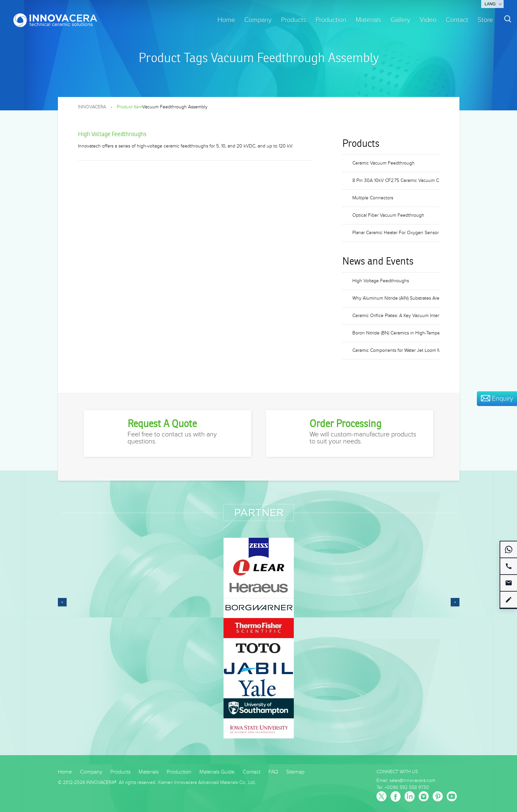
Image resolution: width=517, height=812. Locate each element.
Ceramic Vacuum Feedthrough (383, 163)
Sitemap (295, 772)
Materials (368, 20)
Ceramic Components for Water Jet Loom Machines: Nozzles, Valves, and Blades (396, 350)
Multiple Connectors (373, 198)
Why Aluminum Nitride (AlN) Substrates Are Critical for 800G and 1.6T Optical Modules (396, 298)
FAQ (273, 772)
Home (226, 20)
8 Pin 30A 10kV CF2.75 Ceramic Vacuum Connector (396, 181)
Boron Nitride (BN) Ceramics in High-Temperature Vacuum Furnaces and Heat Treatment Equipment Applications (396, 333)
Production (331, 20)
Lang (490, 4)
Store (485, 20)
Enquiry (497, 399)
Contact (457, 20)
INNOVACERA (92, 107)
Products (294, 20)
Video (428, 20)
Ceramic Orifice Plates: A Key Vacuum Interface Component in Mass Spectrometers (396, 316)
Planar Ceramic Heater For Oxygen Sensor (396, 233)
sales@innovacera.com (412, 781)
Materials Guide (217, 772)
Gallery (400, 20)
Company (258, 20)
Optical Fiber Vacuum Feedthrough (388, 215)
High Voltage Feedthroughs (112, 134)
